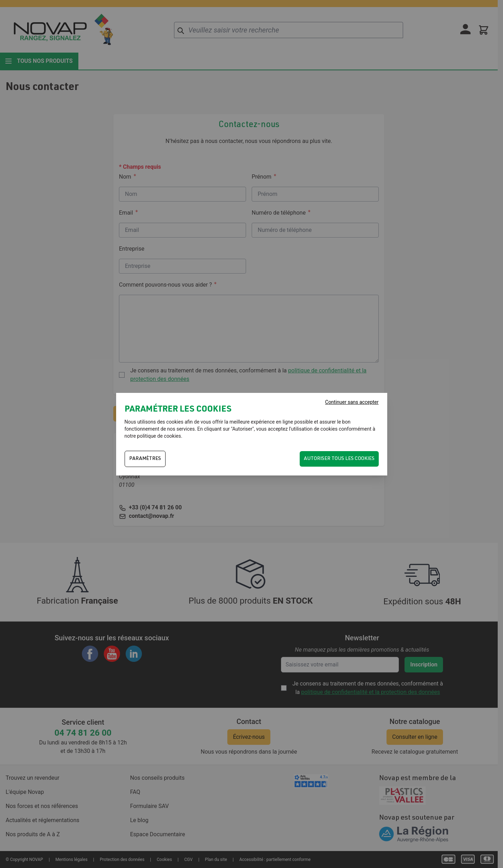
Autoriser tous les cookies (339, 459)
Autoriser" (243, 429)
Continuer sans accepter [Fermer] (352, 402)
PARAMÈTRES (145, 459)
